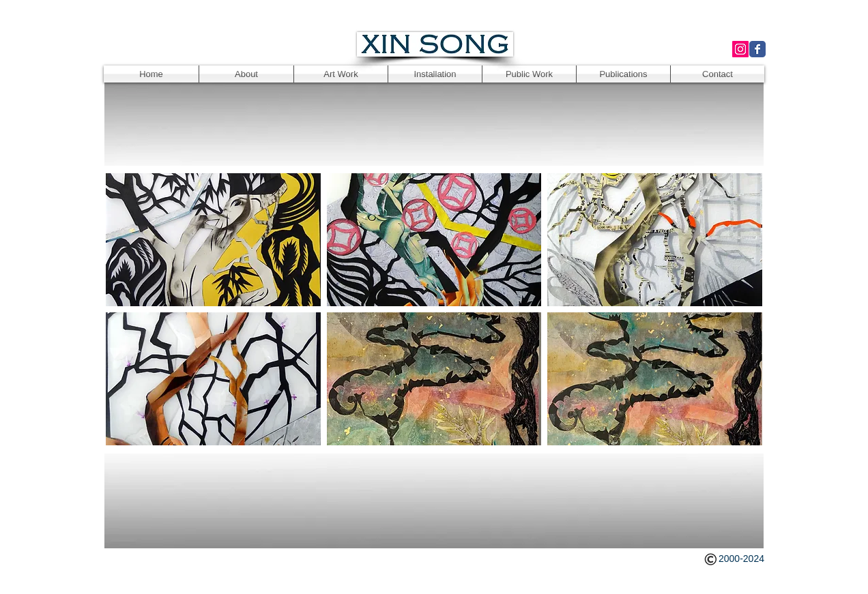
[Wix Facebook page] (757, 49)
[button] (213, 240)
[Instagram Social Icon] (740, 49)
